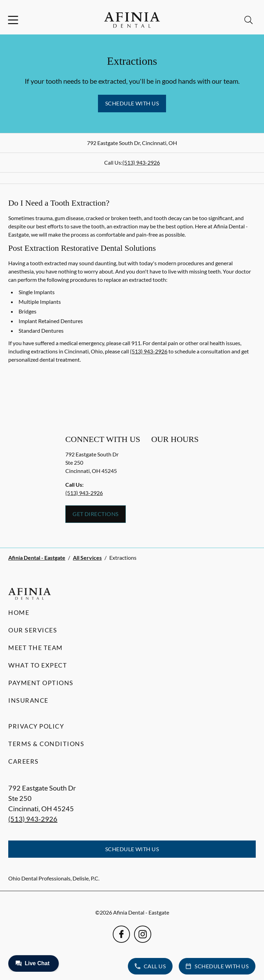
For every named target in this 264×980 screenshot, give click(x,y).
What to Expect (38, 665)
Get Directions (96, 514)
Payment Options (41, 683)
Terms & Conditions (46, 744)
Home (19, 612)
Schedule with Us (132, 103)
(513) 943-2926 (141, 162)
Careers (24, 761)
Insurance (28, 700)
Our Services (33, 630)
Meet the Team (36, 648)
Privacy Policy (36, 726)
